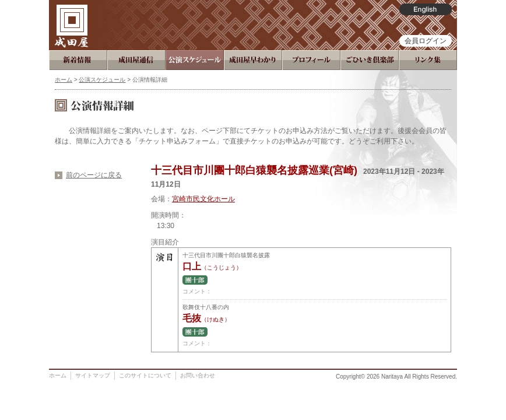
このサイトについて (145, 375)
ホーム (64, 80)
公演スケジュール (102, 80)
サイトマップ (93, 375)
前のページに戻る (94, 175)
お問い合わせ (198, 375)
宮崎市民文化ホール (203, 199)
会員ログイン (426, 41)
